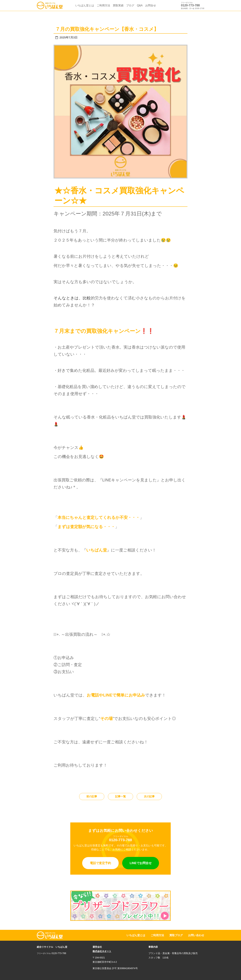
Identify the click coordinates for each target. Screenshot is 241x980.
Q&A (140, 5)
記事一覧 (120, 796)
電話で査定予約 (100, 863)
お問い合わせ (196, 935)
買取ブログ (176, 935)
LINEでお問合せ (141, 863)
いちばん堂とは (85, 5)
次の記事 (149, 796)
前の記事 (92, 796)
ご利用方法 (103, 5)
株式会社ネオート (102, 951)
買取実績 (118, 5)
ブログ (130, 5)
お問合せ (151, 5)
